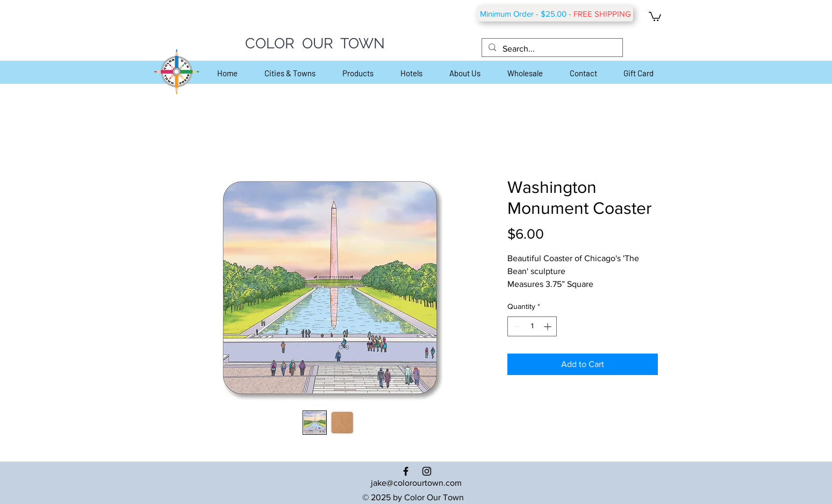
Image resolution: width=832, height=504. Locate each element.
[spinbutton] (532, 326)
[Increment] (548, 326)
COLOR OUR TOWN (315, 43)
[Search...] (551, 49)
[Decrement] (516, 326)
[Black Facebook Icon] (406, 471)
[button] (655, 16)
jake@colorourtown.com (416, 483)
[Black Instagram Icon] (427, 471)
